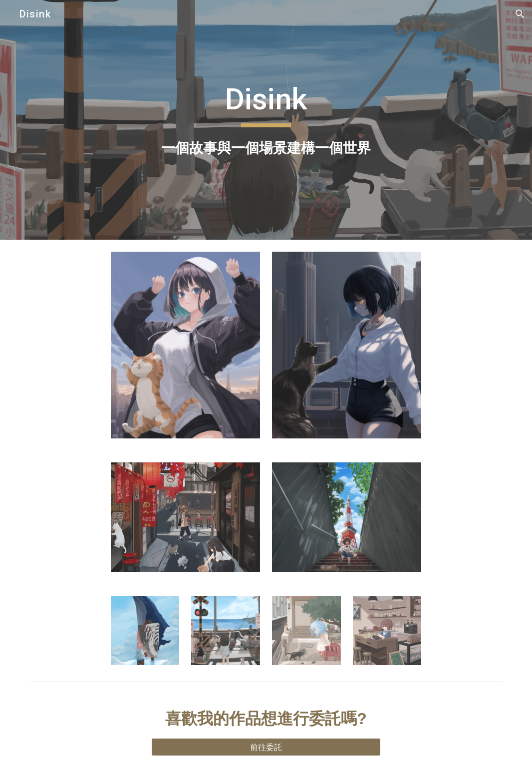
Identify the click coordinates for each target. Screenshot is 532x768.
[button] (520, 14)
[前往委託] (266, 747)
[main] (266, 120)
